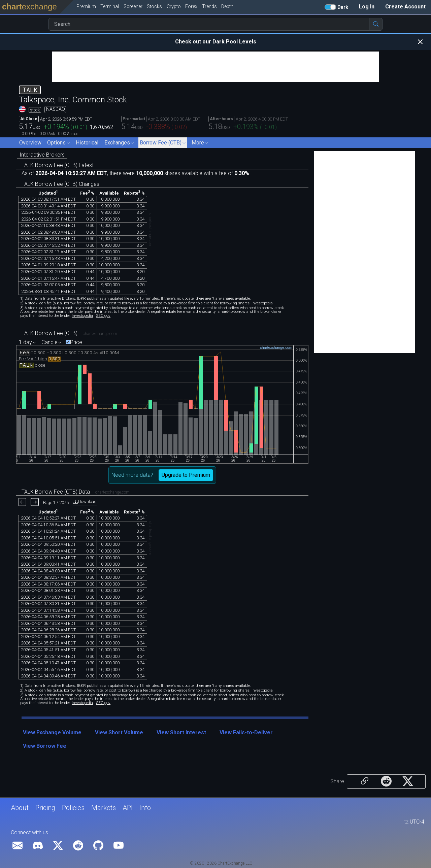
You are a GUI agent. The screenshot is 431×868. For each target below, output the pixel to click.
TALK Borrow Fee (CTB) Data (56, 492)
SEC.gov (103, 315)
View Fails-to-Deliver (246, 732)
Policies (73, 808)
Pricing (45, 808)
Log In (367, 7)
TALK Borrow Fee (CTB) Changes (60, 184)
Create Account (405, 7)
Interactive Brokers (42, 155)
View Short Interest (181, 732)
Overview (30, 143)
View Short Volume (119, 732)
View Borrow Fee (45, 746)
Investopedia (262, 303)
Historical (87, 143)
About (20, 808)
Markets (104, 808)
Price (76, 342)
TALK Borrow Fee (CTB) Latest (58, 165)
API (128, 808)
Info (145, 808)
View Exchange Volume (52, 732)
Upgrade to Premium (186, 475)
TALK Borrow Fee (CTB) (49, 333)
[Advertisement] (215, 67)
